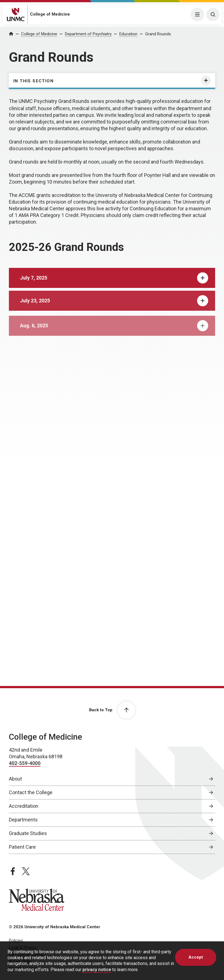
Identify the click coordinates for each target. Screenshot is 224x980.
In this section (33, 81)
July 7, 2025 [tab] (114, 283)
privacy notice (97, 970)
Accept (196, 957)
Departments (23, 819)
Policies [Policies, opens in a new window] (16, 940)
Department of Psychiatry (88, 34)
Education (128, 34)
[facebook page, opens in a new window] (13, 871)
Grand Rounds (158, 34)
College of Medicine (50, 14)
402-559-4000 (25, 763)
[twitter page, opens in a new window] (26, 871)
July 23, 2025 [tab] (114, 308)
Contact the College (31, 792)
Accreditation (24, 806)
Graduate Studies (28, 833)
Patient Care (22, 847)
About (15, 778)
